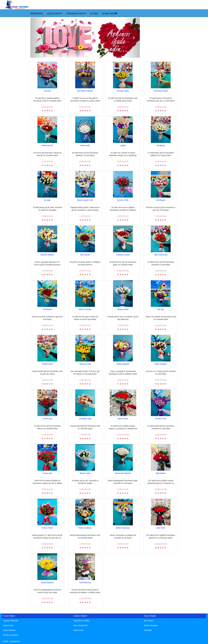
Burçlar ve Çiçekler (11, 635)
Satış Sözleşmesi (81, 625)
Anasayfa (148, 630)
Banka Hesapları (151, 625)
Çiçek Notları (8, 625)
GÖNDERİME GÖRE (76, 14)
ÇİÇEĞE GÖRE (55, 14)
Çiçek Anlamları (9, 630)
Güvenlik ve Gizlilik (81, 621)
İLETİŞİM (94, 14)
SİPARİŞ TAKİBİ (109, 14)
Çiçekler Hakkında (11, 621)
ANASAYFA (37, 14)
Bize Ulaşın (149, 621)
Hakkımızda (78, 630)
